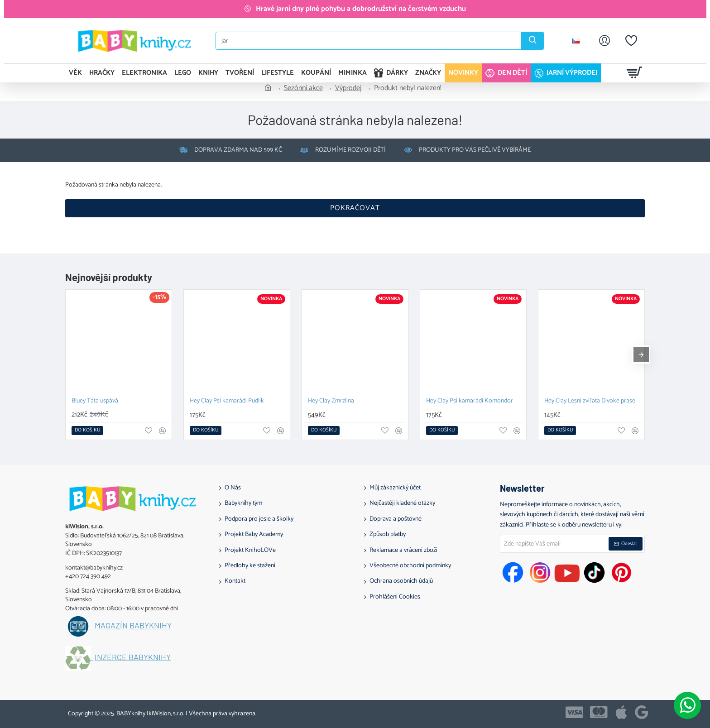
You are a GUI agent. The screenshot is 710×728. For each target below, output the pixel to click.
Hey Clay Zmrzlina (331, 401)
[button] (87, 431)
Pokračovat (355, 208)
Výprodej (348, 88)
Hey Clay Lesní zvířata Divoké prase (590, 401)
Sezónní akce (303, 88)
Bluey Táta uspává (95, 401)
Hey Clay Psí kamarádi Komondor (470, 401)
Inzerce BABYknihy (133, 657)
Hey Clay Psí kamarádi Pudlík (227, 401)
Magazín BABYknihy (133, 626)
